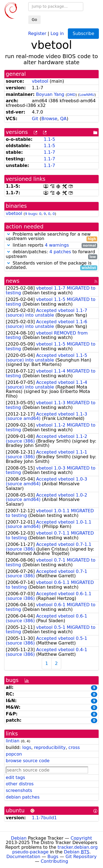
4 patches (60, 252)
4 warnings (57, 245)
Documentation (23, 857)
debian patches (23, 797)
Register (37, 33)
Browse (49, 119)
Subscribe (83, 33)
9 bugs (31, 214)
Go (34, 20)
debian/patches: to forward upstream (51, 254)
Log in (57, 33)
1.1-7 (49, 152)
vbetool (40, 81)
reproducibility (50, 747)
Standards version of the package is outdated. (51, 266)
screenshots (19, 790)
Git (35, 119)
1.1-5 (49, 139)
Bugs (53, 857)
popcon (14, 754)
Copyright (81, 838)
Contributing (54, 861)
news (13, 281)
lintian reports (51, 245)
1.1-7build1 (44, 818)
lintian (13, 741)
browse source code (28, 761)
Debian (19, 838)
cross (74, 747)
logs (27, 747)
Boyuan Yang (50, 94)
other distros (20, 784)
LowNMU (87, 95)
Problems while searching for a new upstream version (51, 237)
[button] (9, 234)
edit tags (15, 777)
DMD (71, 95)
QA (63, 119)
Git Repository (81, 857)
